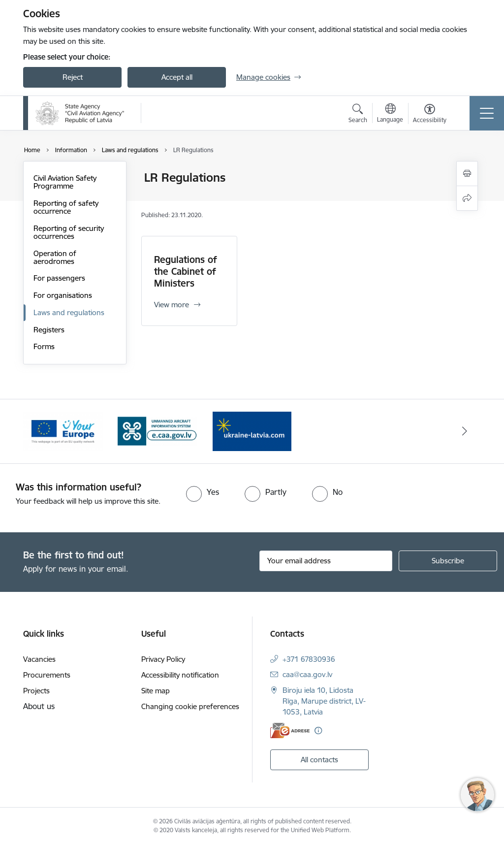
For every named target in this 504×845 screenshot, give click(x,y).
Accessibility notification (180, 675)
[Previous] (39, 431)
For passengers (59, 278)
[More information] (318, 731)
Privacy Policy (163, 659)
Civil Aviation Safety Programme (65, 182)
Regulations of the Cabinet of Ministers (186, 271)
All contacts (319, 760)
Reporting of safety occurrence (66, 207)
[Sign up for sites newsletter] (448, 561)
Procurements (47, 675)
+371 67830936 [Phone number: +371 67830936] (309, 659)
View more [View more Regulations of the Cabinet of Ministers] (172, 305)
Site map (156, 691)
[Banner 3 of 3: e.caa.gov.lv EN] (157, 431)
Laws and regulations (69, 312)
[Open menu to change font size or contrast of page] (430, 115)
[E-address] (290, 731)
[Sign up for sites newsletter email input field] (326, 561)
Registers (49, 330)
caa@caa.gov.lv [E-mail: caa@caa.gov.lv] (307, 674)
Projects (36, 691)
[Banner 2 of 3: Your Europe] (63, 431)
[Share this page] (467, 198)
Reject (73, 77)
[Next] (465, 431)
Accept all (177, 77)
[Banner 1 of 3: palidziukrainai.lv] (252, 431)
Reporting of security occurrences (69, 232)
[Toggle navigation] (487, 113)
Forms (44, 346)
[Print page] (467, 174)
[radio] (203, 492)
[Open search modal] (358, 115)
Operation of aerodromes (55, 257)
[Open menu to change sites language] (390, 114)
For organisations (63, 295)
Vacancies (39, 659)
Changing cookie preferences (190, 706)
